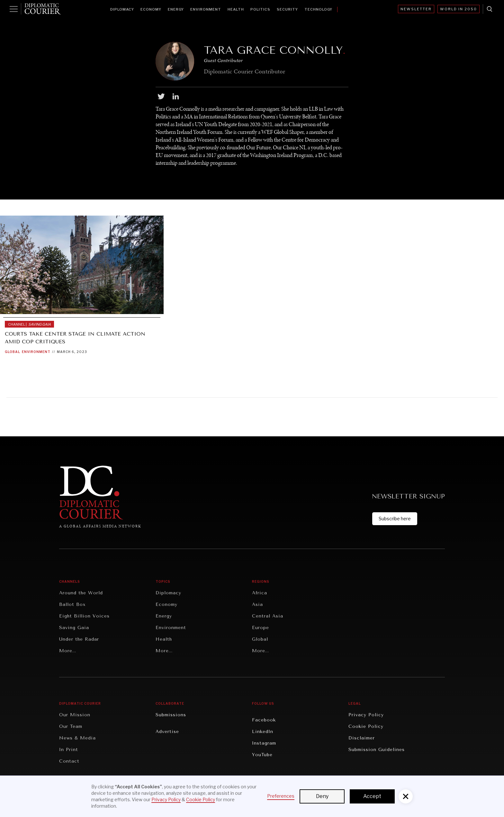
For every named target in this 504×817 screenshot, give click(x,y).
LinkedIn (263, 732)
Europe (261, 628)
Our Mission (75, 715)
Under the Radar (79, 639)
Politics (260, 9)
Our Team (71, 726)
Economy (151, 9)
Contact (69, 761)
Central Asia (268, 616)
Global (13, 352)
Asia (257, 604)
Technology (318, 9)
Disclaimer (362, 738)
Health (236, 9)
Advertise (167, 732)
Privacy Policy (366, 715)
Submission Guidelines (377, 750)
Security (287, 9)
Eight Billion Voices (84, 616)
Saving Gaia (74, 628)
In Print (69, 750)
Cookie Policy (366, 726)
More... (68, 651)
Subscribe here (395, 519)
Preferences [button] (281, 796)
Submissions (171, 715)
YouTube (262, 755)
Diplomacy (122, 9)
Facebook (264, 720)
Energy (176, 9)
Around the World (81, 593)
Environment (206, 9)
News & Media (77, 738)
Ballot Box (72, 604)
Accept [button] (372, 796)
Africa (260, 593)
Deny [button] (322, 796)
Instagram (264, 743)
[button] (406, 796)
